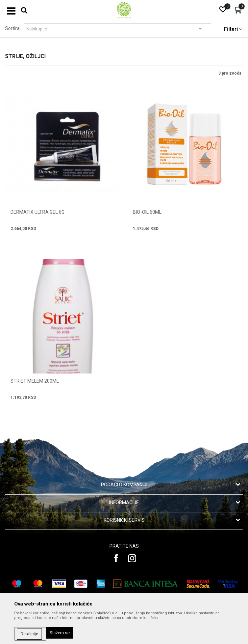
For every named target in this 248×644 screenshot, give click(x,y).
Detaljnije (29, 634)
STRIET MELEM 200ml (35, 381)
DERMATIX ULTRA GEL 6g (38, 212)
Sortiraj (13, 28)
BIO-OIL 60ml (147, 212)
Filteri (233, 29)
